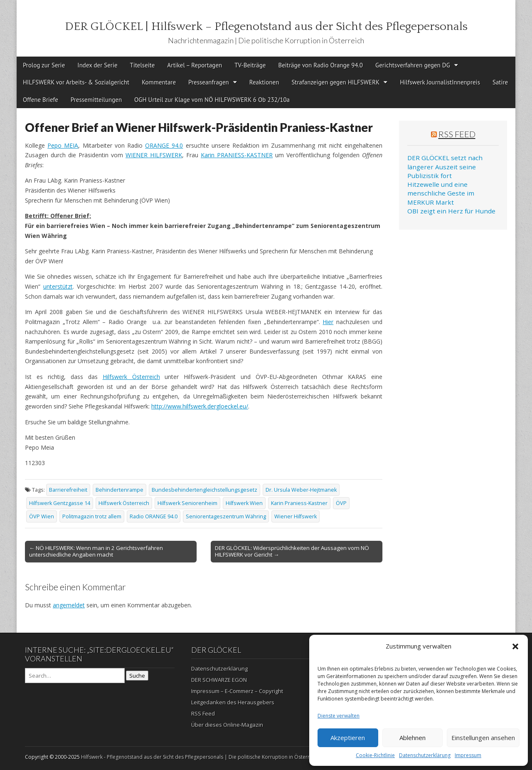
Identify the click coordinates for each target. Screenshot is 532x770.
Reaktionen (264, 82)
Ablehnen (413, 738)
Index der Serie (97, 65)
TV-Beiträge (250, 65)
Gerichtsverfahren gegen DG (413, 65)
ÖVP (341, 503)
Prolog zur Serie (44, 65)
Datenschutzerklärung (425, 755)
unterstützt (58, 286)
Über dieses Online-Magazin (227, 725)
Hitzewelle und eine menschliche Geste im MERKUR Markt (441, 193)
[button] (515, 646)
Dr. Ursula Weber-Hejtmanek (301, 490)
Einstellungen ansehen (483, 738)
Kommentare (159, 82)
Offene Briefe (41, 100)
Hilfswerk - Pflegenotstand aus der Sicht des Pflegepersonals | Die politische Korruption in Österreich (200, 757)
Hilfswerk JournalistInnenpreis (440, 82)
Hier (328, 322)
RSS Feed (457, 134)
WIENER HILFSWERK (154, 155)
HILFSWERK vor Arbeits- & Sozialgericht (76, 82)
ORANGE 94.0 (164, 145)
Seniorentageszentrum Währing (226, 516)
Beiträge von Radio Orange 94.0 (320, 65)
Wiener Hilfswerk (296, 516)
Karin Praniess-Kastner (299, 503)
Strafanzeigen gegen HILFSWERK (335, 82)
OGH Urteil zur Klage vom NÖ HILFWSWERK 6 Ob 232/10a (212, 100)
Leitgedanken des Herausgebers (233, 702)
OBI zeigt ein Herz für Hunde (451, 211)
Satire (500, 82)
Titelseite (143, 65)
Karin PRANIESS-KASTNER (237, 155)
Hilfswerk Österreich (131, 377)
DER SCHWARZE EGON (219, 680)
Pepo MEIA (63, 145)
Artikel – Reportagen (195, 65)
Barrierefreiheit (68, 490)
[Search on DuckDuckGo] (75, 676)
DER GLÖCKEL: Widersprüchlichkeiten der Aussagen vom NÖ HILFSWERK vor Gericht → (292, 551)
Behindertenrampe (119, 490)
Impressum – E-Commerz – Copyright (237, 691)
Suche (137, 676)
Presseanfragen (209, 82)
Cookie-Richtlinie (375, 755)
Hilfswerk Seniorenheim (187, 503)
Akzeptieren (348, 738)
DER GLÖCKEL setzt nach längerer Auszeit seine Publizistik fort (445, 167)
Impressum (468, 755)
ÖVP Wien (42, 516)
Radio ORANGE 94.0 (154, 516)
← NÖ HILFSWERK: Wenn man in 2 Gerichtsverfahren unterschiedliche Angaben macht (96, 551)
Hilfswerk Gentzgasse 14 (60, 503)
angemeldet (69, 605)
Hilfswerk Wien (244, 503)
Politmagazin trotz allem (92, 516)
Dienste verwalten (339, 716)
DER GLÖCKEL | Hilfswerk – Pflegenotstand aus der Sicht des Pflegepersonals (266, 26)
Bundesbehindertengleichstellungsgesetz (204, 490)
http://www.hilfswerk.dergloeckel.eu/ (200, 406)
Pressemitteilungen (96, 100)
